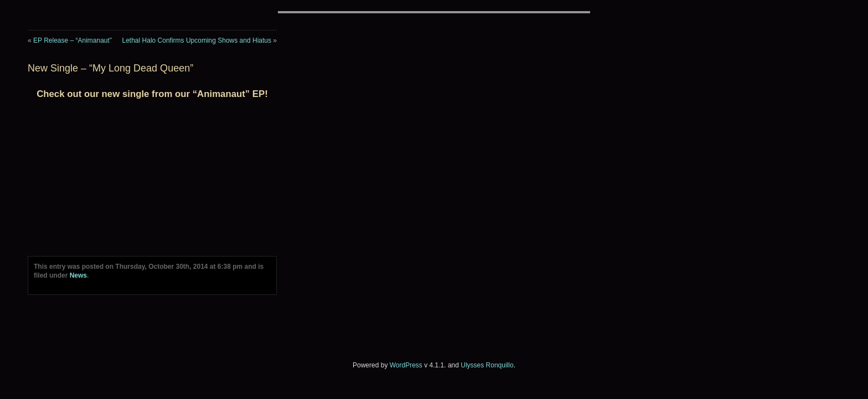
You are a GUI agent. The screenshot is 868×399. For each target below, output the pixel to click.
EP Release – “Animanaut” (73, 40)
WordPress (406, 365)
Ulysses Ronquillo (487, 365)
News (78, 275)
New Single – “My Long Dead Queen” (110, 68)
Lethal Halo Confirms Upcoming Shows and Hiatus (197, 40)
